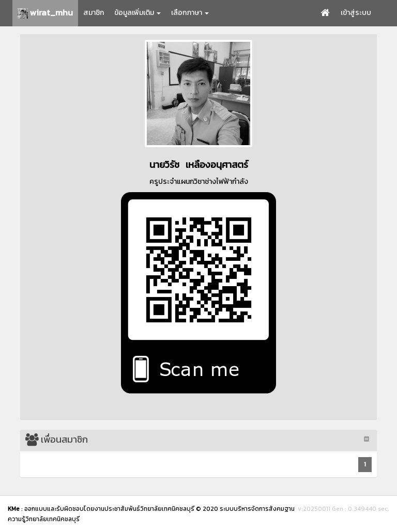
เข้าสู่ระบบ (356, 13)
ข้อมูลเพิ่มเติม (138, 13)
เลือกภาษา (190, 13)
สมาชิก (94, 13)
